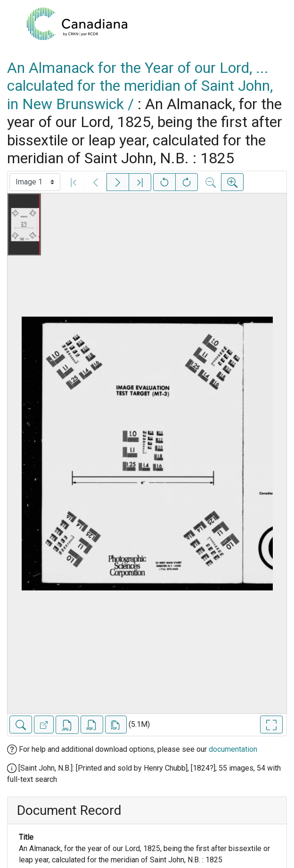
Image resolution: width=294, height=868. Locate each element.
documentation (233, 749)
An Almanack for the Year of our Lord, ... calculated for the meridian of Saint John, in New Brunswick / (140, 86)
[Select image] (35, 182)
